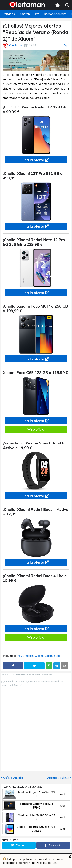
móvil (20, 656)
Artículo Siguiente (58, 778)
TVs (37, 14)
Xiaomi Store (53, 656)
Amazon (25, 14)
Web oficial (36, 429)
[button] (4, 5)
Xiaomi (39, 656)
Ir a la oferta (34, 160)
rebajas (29, 656)
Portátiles (9, 14)
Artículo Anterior (13, 778)
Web (62, 794)
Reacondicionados (55, 14)
